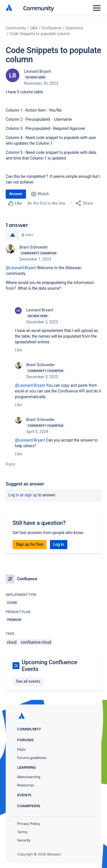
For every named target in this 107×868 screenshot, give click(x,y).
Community (39, 8)
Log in (14, 495)
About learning (29, 777)
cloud (12, 642)
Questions (74, 28)
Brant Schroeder (34, 247)
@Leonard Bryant (21, 268)
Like (18, 350)
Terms (22, 832)
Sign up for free (30, 544)
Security (24, 840)
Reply (11, 464)
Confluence (52, 28)
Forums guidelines (32, 758)
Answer (16, 194)
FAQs (21, 749)
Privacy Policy (29, 824)
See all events (28, 681)
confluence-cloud (36, 642)
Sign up (31, 495)
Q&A (34, 28)
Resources (26, 785)
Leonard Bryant (37, 71)
